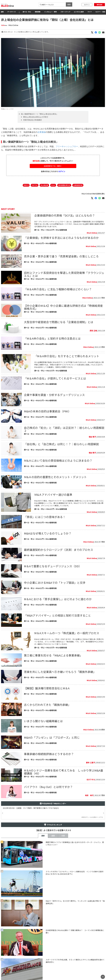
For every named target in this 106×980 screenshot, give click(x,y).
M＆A (53, 185)
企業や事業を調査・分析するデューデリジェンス (54, 395)
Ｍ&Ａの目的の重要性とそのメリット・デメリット (55, 477)
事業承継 (38, 12)
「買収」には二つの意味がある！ (45, 517)
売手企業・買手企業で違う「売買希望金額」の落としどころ (61, 256)
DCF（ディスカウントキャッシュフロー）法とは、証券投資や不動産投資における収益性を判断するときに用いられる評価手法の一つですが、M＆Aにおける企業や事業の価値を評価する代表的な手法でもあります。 (70, 224)
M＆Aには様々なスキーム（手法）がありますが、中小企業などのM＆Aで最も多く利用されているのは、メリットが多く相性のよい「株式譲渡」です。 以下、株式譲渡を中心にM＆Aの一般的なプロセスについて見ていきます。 (69, 642)
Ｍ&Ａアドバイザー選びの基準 (53, 495)
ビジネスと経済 (79, 12)
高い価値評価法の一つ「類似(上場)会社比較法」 (40, 114)
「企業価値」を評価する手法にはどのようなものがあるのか (61, 238)
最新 (43, 836)
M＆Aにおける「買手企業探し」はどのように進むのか (58, 599)
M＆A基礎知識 (61, 230)
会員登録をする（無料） (53, 166)
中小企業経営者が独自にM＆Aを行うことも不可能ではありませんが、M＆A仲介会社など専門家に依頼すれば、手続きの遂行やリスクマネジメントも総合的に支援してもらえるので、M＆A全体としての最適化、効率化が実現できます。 (69, 365)
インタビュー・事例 (50, 12)
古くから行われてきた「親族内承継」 (47, 705)
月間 (63, 836)
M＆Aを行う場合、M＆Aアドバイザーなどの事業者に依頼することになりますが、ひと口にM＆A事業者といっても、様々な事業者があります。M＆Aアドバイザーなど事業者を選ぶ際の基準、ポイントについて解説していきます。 (69, 503)
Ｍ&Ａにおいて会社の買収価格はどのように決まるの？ (58, 460)
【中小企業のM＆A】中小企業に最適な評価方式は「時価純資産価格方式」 (63, 307)
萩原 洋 (26, 185)
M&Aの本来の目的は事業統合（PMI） (47, 411)
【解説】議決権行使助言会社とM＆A (47, 688)
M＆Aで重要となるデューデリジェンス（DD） (53, 566)
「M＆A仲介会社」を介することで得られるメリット (67, 356)
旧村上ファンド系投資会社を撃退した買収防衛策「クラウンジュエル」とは (64, 274)
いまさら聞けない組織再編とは (43, 721)
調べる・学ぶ (27, 12)
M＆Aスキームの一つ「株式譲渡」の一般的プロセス (67, 633)
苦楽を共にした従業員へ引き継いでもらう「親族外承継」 (60, 672)
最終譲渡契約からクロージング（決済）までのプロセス (59, 550)
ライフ (90, 12)
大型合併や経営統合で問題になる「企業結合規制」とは (59, 322)
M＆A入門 (50, 230)
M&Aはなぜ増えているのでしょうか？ (48, 533)
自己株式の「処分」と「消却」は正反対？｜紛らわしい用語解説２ (64, 429)
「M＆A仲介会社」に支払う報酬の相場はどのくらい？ (58, 289)
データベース (12, 12)
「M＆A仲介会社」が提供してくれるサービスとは (55, 378)
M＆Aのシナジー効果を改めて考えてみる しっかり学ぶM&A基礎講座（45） (64, 772)
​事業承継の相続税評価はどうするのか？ (49, 754)
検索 (69, 4)
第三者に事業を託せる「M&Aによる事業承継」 (54, 655)
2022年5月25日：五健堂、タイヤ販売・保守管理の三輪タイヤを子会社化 (31, 808)
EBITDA (35, 185)
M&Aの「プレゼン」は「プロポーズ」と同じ (52, 737)
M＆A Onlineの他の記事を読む (93, 194)
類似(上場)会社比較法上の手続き (36, 117)
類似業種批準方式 (64, 185)
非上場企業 (44, 185)
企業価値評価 (78, 185)
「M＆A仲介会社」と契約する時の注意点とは (52, 338)
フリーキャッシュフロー (67, 146)
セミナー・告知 (100, 12)
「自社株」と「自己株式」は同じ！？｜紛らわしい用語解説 (61, 444)
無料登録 (100, 5)
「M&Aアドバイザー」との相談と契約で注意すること (57, 615)
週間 (53, 836)
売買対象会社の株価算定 (32, 120)
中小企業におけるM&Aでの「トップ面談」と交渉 (55, 583)
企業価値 (42, 132)
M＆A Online (13, 25)
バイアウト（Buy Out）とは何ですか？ (48, 787)
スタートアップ (65, 12)
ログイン (87, 5)
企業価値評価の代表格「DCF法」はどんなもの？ (65, 215)
